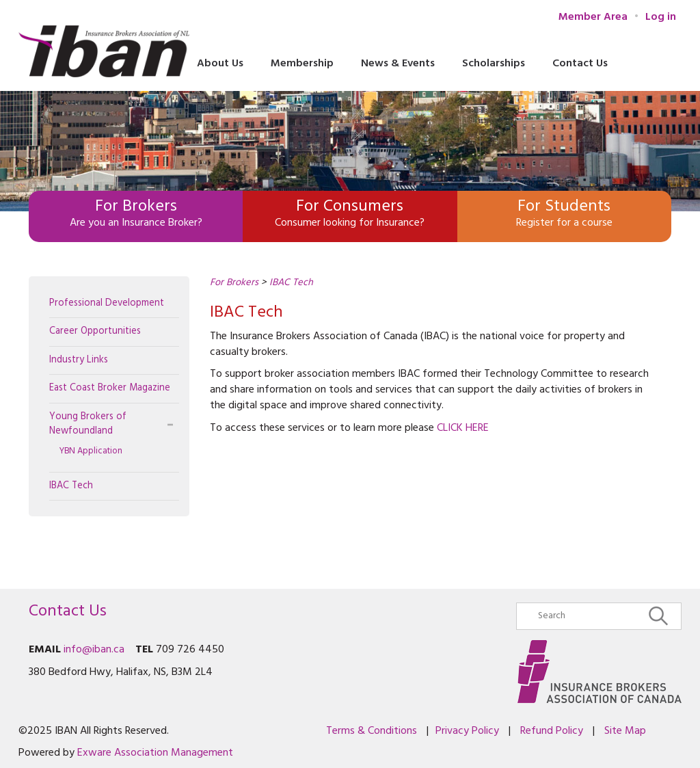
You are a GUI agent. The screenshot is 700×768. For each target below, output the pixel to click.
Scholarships (494, 64)
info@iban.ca (94, 650)
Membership (302, 64)
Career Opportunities (95, 331)
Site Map (625, 731)
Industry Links (79, 360)
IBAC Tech (71, 486)
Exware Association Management (155, 753)
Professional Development (107, 303)
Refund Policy (552, 731)
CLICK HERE (463, 428)
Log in (661, 17)
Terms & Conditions (372, 731)
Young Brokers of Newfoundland (88, 424)
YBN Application (91, 451)
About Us (220, 64)
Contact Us (580, 64)
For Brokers (234, 283)
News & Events (398, 64)
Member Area (593, 17)
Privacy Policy (467, 731)
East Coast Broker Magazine (110, 388)
